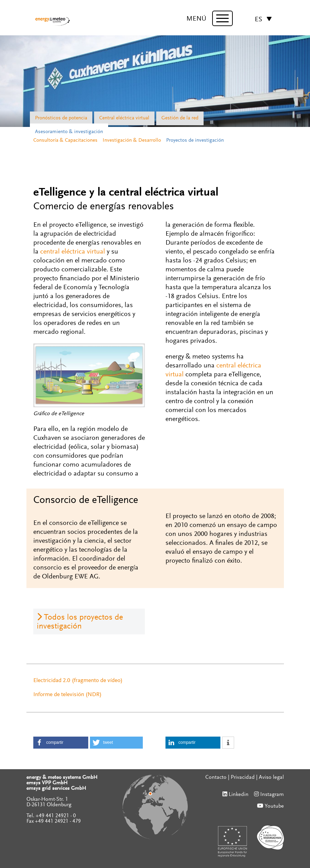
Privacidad (243, 777)
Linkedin (239, 795)
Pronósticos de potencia (61, 118)
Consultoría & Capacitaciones (65, 140)
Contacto (216, 777)
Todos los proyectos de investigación (80, 622)
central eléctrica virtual (73, 252)
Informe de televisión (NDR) (67, 695)
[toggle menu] (222, 18)
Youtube (274, 806)
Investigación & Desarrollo (132, 140)
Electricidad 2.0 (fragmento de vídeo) (78, 681)
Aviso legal (271, 777)
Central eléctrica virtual (124, 118)
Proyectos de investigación (195, 140)
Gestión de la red (180, 118)
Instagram (272, 795)
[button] (61, 743)
